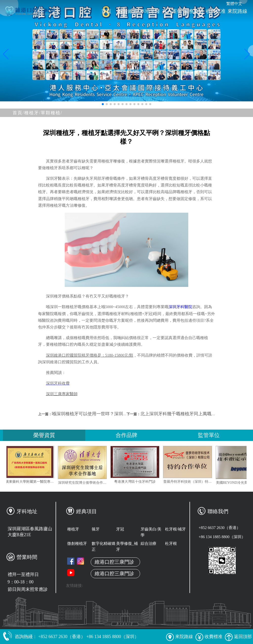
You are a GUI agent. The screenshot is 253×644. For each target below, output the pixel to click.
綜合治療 (148, 543)
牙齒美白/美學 (151, 532)
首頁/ (18, 113)
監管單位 (209, 435)
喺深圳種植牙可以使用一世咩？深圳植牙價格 (96, 414)
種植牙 (73, 529)
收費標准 (216, 11)
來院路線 (237, 11)
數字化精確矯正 (104, 546)
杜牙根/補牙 (175, 529)
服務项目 (194, 11)
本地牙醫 (150, 11)
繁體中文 (234, 4)
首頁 (106, 11)
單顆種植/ (52, 113)
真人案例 (172, 11)
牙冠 (120, 529)
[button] (103, 104)
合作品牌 (126, 435)
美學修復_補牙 (127, 546)
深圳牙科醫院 (180, 307)
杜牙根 (171, 543)
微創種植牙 (77, 543)
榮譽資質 (44, 435)
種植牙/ (32, 113)
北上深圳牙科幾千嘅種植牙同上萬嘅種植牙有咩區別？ (194, 414)
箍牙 (96, 529)
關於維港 (128, 11)
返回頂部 (238, 637)
